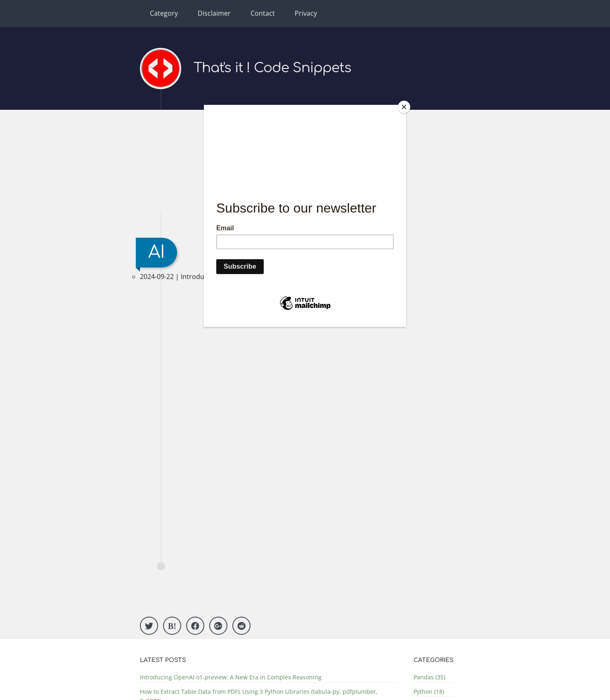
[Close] (404, 107)
